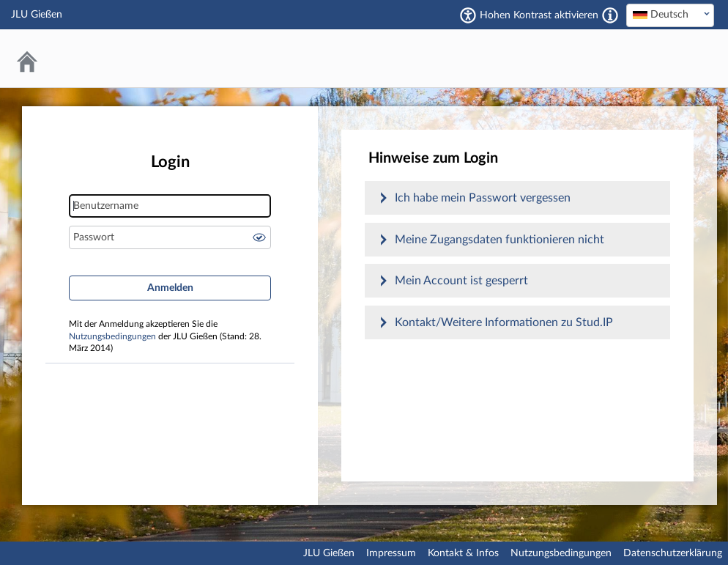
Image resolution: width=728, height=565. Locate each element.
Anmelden (170, 288)
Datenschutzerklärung (673, 553)
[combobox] (670, 15)
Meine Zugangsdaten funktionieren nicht (499, 240)
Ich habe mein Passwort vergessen (483, 198)
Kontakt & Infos (463, 553)
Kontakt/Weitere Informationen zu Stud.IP (504, 322)
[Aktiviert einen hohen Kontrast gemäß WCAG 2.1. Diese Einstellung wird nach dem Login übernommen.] (610, 15)
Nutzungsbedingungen (112, 337)
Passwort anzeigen (259, 237)
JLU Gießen (329, 553)
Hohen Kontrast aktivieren (539, 15)
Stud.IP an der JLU (658, 58)
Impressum (391, 553)
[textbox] (670, 15)
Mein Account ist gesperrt (461, 281)
